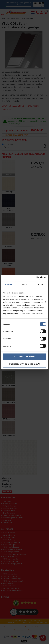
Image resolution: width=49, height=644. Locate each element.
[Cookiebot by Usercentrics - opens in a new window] (36, 278)
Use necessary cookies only (24, 364)
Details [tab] (24, 284)
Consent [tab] (9, 284)
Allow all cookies (24, 356)
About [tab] (40, 284)
